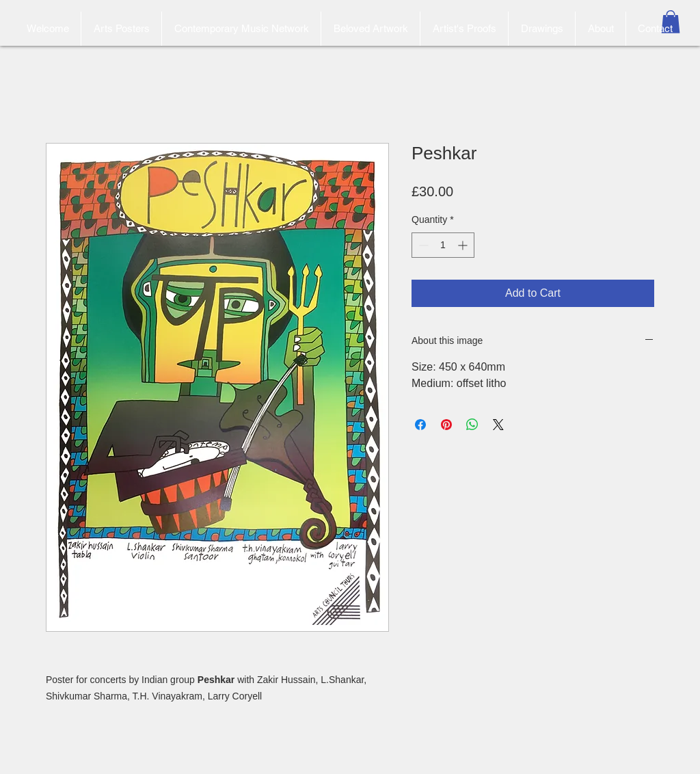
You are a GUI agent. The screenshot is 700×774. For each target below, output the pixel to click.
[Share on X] (498, 425)
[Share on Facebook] (420, 425)
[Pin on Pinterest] (446, 425)
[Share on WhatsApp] (472, 425)
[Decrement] (422, 245)
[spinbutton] (443, 245)
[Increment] (464, 245)
